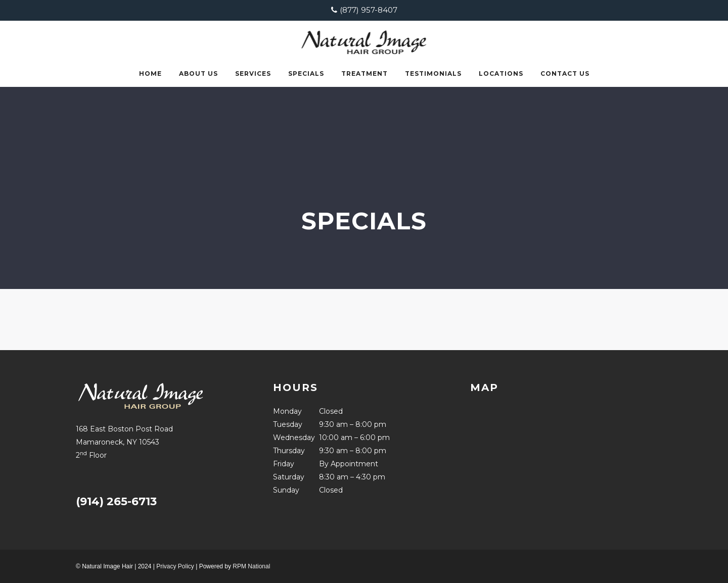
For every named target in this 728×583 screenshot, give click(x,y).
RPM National (251, 566)
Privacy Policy (175, 566)
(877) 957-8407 (369, 10)
